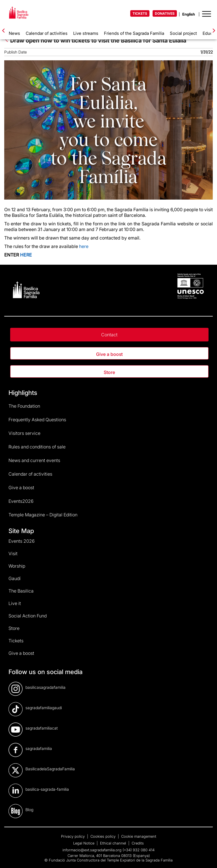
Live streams (86, 33)
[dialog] (206, 857)
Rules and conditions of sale (37, 447)
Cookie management (139, 836)
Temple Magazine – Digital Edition (43, 515)
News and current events (34, 460)
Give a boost (109, 354)
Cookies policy (104, 836)
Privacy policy (73, 836)
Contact (109, 335)
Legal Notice (84, 843)
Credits (138, 843)
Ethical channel (114, 843)
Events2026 (21, 501)
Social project (183, 33)
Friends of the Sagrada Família (134, 33)
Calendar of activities (47, 33)
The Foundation (24, 406)
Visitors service (24, 433)
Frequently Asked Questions (37, 420)
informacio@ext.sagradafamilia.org (92, 850)
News (14, 33)
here (84, 246)
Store (109, 372)
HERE (26, 255)
